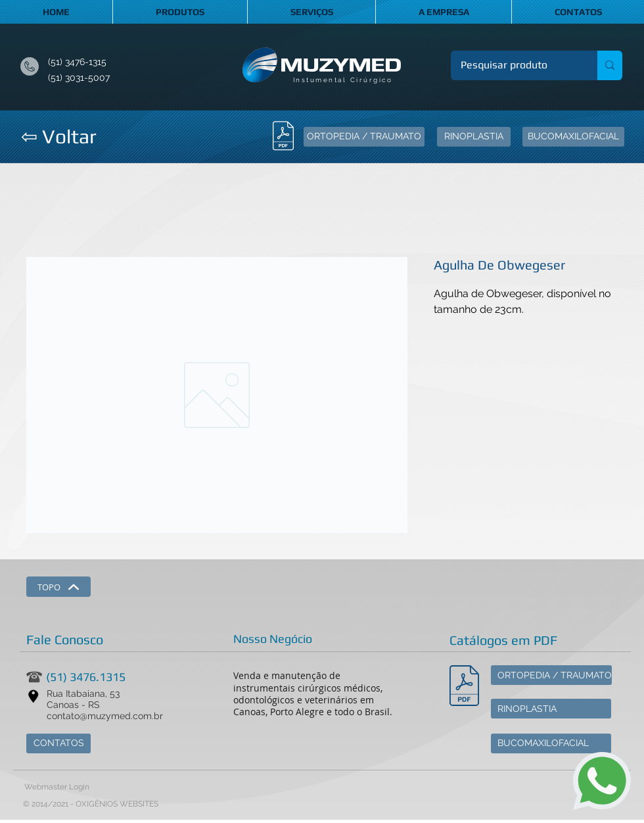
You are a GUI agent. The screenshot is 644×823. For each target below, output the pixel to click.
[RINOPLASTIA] (474, 137)
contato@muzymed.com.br (105, 716)
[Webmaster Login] (57, 788)
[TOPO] (58, 587)
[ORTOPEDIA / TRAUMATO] (364, 137)
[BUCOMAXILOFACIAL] (573, 137)
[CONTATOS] (58, 743)
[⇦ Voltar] (58, 137)
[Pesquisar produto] (515, 65)
